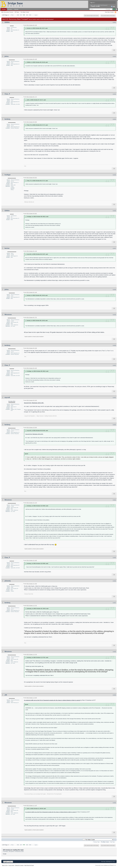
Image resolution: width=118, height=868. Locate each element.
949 (27, 15)
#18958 (114, 652)
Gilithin (7, 22)
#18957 (114, 603)
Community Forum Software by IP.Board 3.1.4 (106, 865)
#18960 (114, 803)
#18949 (114, 315)
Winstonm (8, 315)
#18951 (114, 365)
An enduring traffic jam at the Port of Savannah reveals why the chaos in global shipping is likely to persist (52, 700)
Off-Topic (17, 12)
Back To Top (5, 865)
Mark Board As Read (29, 865)
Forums (4, 9)
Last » (36, 15)
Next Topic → (113, 842)
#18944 (114, 119)
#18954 (114, 500)
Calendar (16, 9)
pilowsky (8, 581)
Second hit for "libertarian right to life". (34, 403)
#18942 (114, 56)
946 (18, 15)
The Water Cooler (25, 12)
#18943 (114, 94)
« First (12, 15)
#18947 (114, 248)
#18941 (114, 22)
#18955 (114, 558)
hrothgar (8, 175)
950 (30, 15)
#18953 (114, 425)
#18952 (114, 398)
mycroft (7, 397)
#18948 (114, 290)
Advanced (116, 9)
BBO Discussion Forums (7, 12)
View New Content (109, 12)
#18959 (114, 695)
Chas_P (7, 94)
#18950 (114, 345)
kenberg (7, 119)
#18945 (114, 175)
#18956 (114, 581)
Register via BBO (96, 6)
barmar (7, 248)
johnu (7, 56)
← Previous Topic (96, 842)
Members (10, 9)
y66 (6, 695)
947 (21, 15)
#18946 (114, 211)
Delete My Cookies (19, 865)
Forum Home (11, 865)
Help (113, 7)
